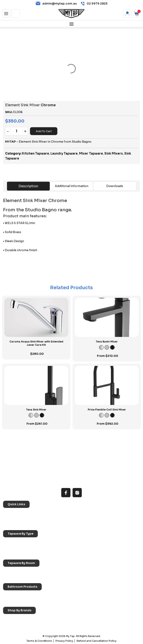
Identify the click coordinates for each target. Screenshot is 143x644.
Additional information (72, 186)
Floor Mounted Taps (109, 548)
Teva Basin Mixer (107, 342)
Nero (54, 619)
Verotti (100, 624)
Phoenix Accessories (20, 624)
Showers (12, 577)
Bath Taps (102, 542)
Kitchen (11, 571)
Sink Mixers (114, 153)
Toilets (11, 601)
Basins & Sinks (105, 595)
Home (10, 513)
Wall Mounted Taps (64, 554)
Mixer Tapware (91, 153)
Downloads (115, 186)
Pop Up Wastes (61, 601)
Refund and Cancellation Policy (96, 641)
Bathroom (102, 571)
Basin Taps (58, 542)
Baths (55, 595)
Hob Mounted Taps (19, 554)
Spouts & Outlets (63, 548)
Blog (98, 518)
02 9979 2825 (94, 4)
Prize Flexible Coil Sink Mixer (107, 410)
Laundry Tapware (64, 153)
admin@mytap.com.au (56, 3)
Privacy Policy (65, 641)
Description (28, 186)
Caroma (12, 619)
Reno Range (103, 513)
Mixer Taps (13, 548)
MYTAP (10, 142)
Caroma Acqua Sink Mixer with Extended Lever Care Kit (36, 343)
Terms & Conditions (41, 641)
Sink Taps (13, 542)
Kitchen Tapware (36, 153)
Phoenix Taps (104, 619)
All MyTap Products (64, 513)
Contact (12, 524)
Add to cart (44, 131)
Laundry (56, 571)
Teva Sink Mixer (36, 410)
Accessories (15, 595)
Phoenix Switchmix (63, 624)
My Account (127, 14)
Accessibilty (59, 518)
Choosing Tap (16, 518)
